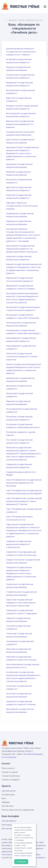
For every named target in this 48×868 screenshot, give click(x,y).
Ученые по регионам (11, 776)
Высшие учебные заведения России (26, 20)
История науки (8, 795)
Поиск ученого (8, 768)
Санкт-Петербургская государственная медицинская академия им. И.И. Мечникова (24, 483)
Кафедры (6, 802)
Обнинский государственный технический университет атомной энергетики (22, 356)
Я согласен (21, 862)
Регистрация (7, 825)
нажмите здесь (26, 856)
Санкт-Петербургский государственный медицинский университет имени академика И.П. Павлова (24, 501)
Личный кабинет (9, 821)
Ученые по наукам (10, 772)
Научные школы (9, 791)
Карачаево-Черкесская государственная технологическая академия (22, 206)
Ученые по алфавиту (11, 780)
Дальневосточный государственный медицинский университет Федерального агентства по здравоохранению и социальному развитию (22, 153)
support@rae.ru (39, 858)
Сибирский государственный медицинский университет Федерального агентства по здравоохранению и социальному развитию (21, 573)
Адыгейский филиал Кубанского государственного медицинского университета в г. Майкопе (21, 52)
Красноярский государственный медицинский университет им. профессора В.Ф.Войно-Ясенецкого (22, 249)
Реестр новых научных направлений (18, 810)
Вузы (4, 798)
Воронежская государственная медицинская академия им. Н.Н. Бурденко (20, 124)
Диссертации (8, 806)
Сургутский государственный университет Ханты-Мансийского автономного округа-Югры (21, 603)
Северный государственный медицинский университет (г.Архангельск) (19, 544)
